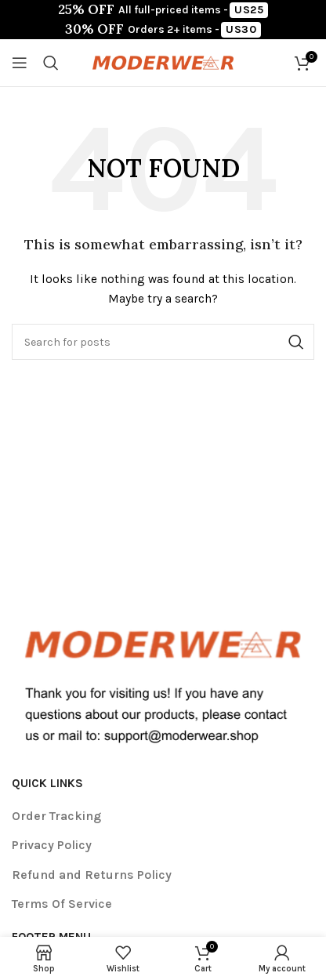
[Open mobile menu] (20, 63)
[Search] (51, 63)
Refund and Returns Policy (92, 875)
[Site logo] (163, 62)
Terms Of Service (62, 904)
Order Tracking (56, 816)
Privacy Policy (52, 845)
